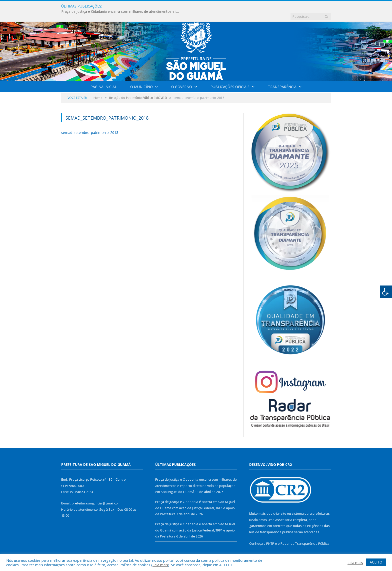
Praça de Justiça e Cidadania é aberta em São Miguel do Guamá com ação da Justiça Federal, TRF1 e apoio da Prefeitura (195, 498)
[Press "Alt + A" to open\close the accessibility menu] (386, 292)
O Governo (182, 76)
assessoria (284, 509)
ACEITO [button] (376, 562)
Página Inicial (104, 76)
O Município (141, 76)
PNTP (270, 533)
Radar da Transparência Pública (305, 533)
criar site (280, 503)
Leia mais (160, 565)
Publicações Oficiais (230, 76)
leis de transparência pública (271, 522)
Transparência (282, 76)
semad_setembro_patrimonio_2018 (90, 122)
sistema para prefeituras (311, 503)
